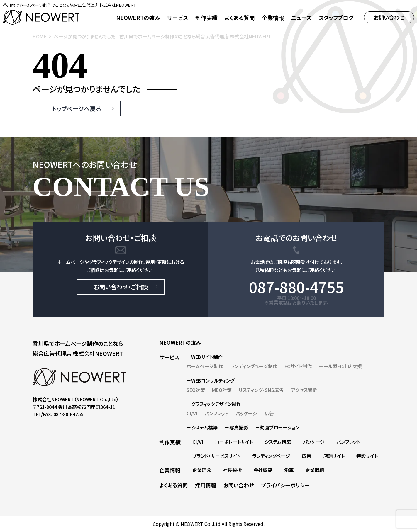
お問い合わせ (389, 17)
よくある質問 (240, 17)
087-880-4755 (296, 287)
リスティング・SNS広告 (261, 390)
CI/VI (192, 413)
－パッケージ (311, 442)
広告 (269, 413)
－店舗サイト (332, 456)
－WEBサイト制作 (205, 357)
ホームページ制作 (205, 366)
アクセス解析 (304, 390)
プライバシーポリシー (285, 485)
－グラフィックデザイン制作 (214, 404)
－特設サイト (365, 456)
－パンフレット (346, 442)
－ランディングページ (269, 456)
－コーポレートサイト (232, 442)
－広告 (304, 456)
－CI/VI (195, 442)
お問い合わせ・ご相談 (121, 287)
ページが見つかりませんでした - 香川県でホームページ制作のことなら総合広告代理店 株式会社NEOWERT (163, 36)
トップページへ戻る (77, 109)
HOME (39, 36)
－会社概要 (260, 470)
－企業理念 (199, 470)
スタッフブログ (336, 17)
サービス (169, 357)
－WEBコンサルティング (210, 380)
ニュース (301, 17)
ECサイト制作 (298, 366)
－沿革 (287, 470)
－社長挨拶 (230, 470)
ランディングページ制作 (254, 366)
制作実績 (206, 17)
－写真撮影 (236, 427)
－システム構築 (202, 427)
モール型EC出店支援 (340, 366)
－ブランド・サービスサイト (214, 456)
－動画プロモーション (277, 427)
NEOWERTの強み (138, 17)
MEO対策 (222, 390)
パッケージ (246, 413)
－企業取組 (312, 470)
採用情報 (206, 485)
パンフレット (216, 413)
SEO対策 (196, 390)
